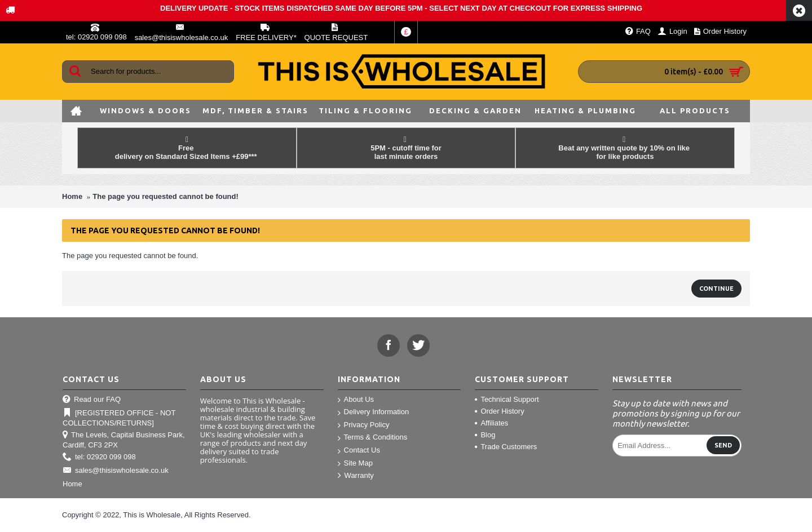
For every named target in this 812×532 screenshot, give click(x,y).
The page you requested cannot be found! (166, 196)
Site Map (355, 464)
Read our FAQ (92, 400)
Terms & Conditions (373, 438)
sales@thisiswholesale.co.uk (116, 471)
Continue (716, 289)
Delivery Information (374, 412)
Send (723, 445)
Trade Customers (506, 447)
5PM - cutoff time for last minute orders (406, 152)
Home (72, 196)
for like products (625, 156)
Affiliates (491, 423)
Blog (485, 435)
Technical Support (507, 399)
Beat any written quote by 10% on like (625, 144)
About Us (356, 400)
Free (187, 148)
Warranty (356, 476)
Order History (499, 411)
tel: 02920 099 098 (99, 457)
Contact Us (359, 451)
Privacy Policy (364, 425)
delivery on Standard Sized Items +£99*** (187, 156)
